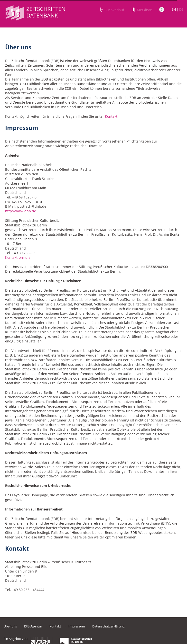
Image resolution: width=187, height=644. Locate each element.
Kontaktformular (19, 257)
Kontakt (111, 116)
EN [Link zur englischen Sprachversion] (174, 9)
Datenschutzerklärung (108, 626)
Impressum (77, 626)
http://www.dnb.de (21, 211)
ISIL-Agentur (33, 626)
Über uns (10, 626)
